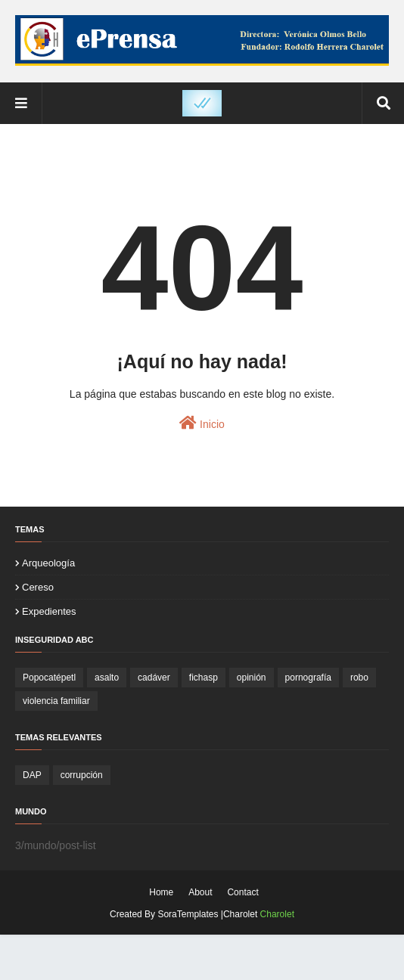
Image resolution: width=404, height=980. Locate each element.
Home (161, 892)
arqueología (48, 563)
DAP (32, 775)
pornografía (308, 678)
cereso (38, 587)
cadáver (154, 678)
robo (359, 678)
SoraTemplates (188, 914)
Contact (242, 892)
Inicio (202, 423)
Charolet (277, 914)
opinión (252, 678)
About (200, 892)
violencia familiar (56, 701)
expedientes (49, 611)
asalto (107, 678)
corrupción (82, 775)
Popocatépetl (49, 678)
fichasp (204, 678)
